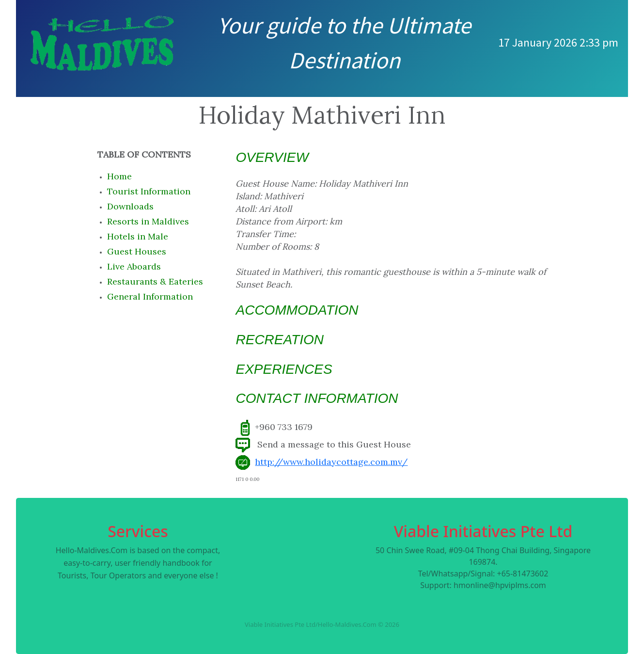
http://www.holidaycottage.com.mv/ (331, 462)
